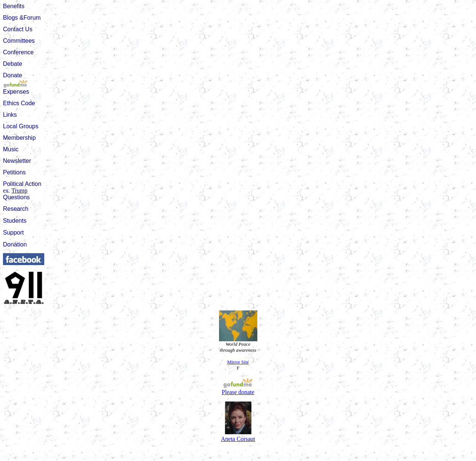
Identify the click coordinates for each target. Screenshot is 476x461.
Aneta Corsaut (238, 439)
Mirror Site (238, 362)
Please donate (238, 389)
